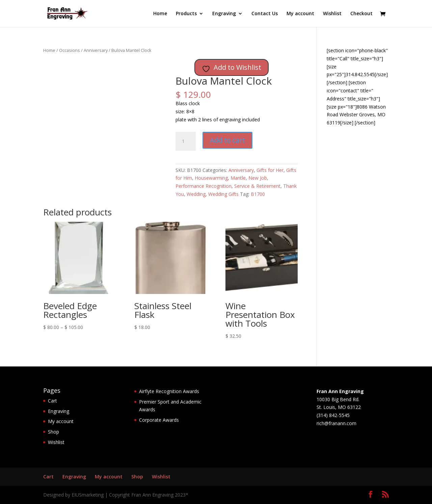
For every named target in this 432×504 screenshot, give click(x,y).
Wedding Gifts (223, 194)
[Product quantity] (186, 141)
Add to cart (227, 140)
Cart (52, 401)
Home (160, 14)
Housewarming (211, 178)
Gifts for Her (270, 170)
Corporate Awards (159, 420)
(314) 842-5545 (333, 415)
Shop (53, 432)
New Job (258, 178)
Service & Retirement (257, 186)
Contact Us (265, 14)
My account (300, 14)
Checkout (361, 14)
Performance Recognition (204, 186)
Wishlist (332, 14)
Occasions (70, 50)
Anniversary (96, 50)
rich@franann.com (336, 423)
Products (186, 14)
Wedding (196, 194)
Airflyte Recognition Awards (169, 391)
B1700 (258, 194)
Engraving (224, 14)
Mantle (238, 178)
